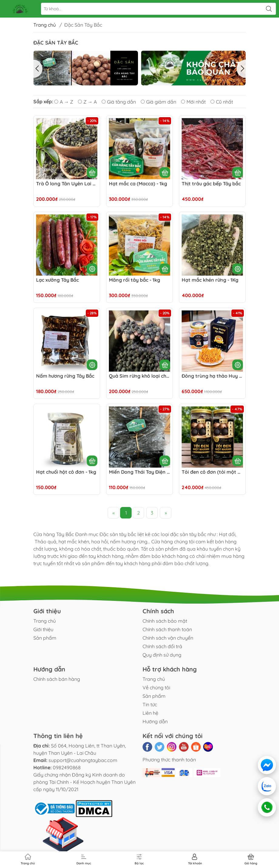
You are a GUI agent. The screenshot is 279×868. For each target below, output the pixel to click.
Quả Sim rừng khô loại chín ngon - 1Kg (139, 376)
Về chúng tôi (156, 687)
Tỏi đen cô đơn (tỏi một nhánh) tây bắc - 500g (212, 472)
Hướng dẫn (155, 721)
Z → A (87, 102)
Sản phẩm (45, 638)
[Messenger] (267, 765)
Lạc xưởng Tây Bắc (57, 280)
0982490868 (67, 767)
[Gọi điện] (267, 807)
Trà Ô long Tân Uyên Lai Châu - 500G (67, 184)
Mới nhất (193, 102)
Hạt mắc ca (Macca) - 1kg (138, 184)
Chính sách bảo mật (165, 621)
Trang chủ (45, 25)
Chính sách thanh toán (167, 629)
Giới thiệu (43, 629)
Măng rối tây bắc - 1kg (134, 280)
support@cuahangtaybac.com (83, 760)
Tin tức (150, 704)
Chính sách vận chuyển (168, 638)
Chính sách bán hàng (57, 679)
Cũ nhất (222, 102)
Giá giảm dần (158, 102)
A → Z (64, 102)
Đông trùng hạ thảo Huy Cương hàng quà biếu (212, 376)
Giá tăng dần (119, 102)
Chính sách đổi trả (162, 646)
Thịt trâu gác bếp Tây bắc (211, 184)
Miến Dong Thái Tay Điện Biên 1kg (139, 472)
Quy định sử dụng (162, 655)
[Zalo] (267, 786)
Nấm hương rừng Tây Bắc (65, 376)
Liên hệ (150, 713)
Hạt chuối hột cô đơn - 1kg (66, 472)
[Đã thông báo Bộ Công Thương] (55, 808)
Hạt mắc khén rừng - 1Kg (210, 280)
